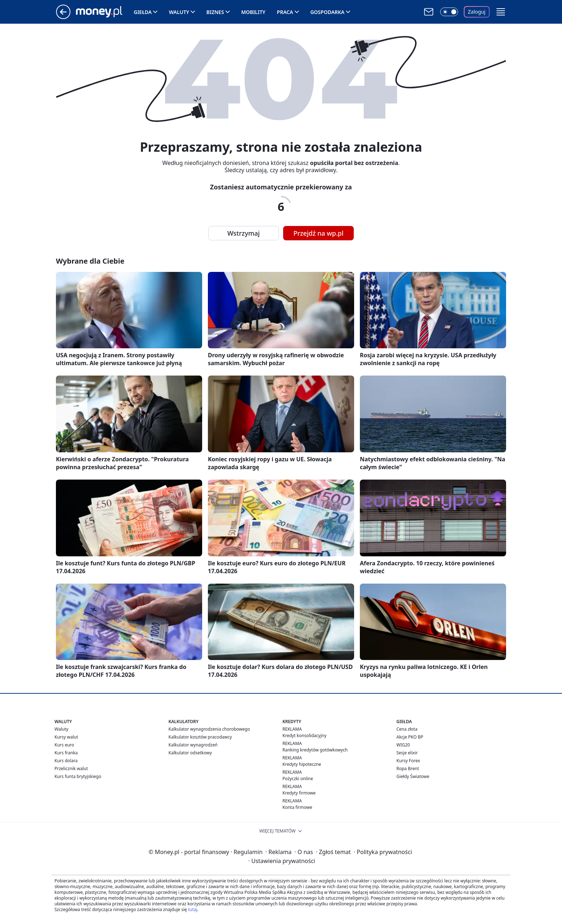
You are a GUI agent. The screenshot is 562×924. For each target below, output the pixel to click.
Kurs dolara (66, 761)
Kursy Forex (408, 761)
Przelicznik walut (71, 769)
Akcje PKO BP (410, 737)
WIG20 (403, 745)
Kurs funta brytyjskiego (78, 776)
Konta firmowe (297, 807)
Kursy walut (66, 737)
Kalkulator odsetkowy (190, 753)
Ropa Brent (408, 769)
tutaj (192, 909)
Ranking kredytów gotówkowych (315, 750)
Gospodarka (327, 12)
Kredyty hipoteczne (302, 764)
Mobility (253, 12)
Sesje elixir (407, 753)
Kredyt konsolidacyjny (304, 736)
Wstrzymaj (243, 233)
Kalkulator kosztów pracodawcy (200, 737)
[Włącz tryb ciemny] (449, 12)
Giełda (143, 12)
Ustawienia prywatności (282, 861)
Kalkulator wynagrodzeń (193, 745)
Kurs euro (64, 745)
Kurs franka (66, 753)
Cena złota (407, 729)
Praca (285, 12)
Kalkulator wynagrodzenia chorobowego (209, 729)
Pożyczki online (298, 779)
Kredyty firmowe (299, 793)
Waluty (179, 12)
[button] (501, 12)
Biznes (215, 12)
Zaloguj (477, 12)
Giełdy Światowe (413, 776)
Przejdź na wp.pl (319, 233)
